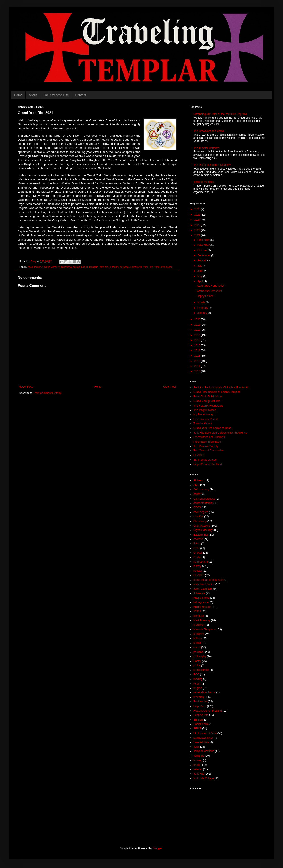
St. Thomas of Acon (205, 460)
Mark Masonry (202, 620)
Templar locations (204, 751)
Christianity (200, 521)
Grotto (197, 557)
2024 (198, 220)
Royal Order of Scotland (208, 464)
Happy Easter (205, 296)
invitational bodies (70, 267)
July (200, 266)
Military (198, 638)
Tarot (196, 747)
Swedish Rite (201, 742)
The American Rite (56, 95)
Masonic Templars (99, 267)
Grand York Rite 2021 (209, 291)
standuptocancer (203, 738)
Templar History (203, 424)
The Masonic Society (206, 446)
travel (197, 765)
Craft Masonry (202, 526)
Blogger (157, 848)
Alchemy (199, 480)
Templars (199, 756)
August (202, 260)
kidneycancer (201, 602)
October (203, 250)
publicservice (201, 670)
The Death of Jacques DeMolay (212, 165)
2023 (198, 225)
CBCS (197, 507)
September (204, 255)
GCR (196, 548)
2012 (198, 361)
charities (198, 517)
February (203, 308)
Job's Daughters (203, 589)
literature (199, 616)
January (203, 313)
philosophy (200, 656)
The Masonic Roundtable (208, 406)
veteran (198, 769)
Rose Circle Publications (208, 397)
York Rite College (163, 267)
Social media (201, 724)
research (199, 697)
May (200, 276)
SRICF (197, 729)
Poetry (197, 661)
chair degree (34, 267)
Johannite (199, 593)
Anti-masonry (201, 490)
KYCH (84, 267)
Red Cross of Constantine (209, 451)
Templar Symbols (204, 182)
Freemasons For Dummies (209, 437)
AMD (196, 485)
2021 (198, 235)
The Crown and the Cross (209, 131)
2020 (198, 320)
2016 (198, 340)
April (200, 281)
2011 (198, 366)
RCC (196, 675)
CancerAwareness (204, 499)
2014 (198, 351)
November (204, 245)
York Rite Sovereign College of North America (220, 433)
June (201, 271)
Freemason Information (207, 442)
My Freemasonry (203, 415)
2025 (198, 215)
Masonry (114, 267)
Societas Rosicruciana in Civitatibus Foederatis (221, 388)
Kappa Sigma (201, 598)
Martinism (199, 625)
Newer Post (26, 387)
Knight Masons (202, 607)
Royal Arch (136, 267)
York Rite (148, 267)
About (33, 95)
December (204, 240)
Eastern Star (201, 535)
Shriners (198, 720)
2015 (198, 345)
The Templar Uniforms (207, 148)
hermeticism (201, 562)
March (202, 303)
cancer (197, 494)
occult (197, 647)
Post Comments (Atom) (48, 393)
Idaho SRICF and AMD (210, 286)
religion (198, 688)
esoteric (198, 539)
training (198, 760)
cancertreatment (203, 503)
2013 (198, 356)
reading (198, 679)
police (197, 665)
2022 (198, 230)
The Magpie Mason (205, 410)
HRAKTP (199, 455)
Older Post (169, 387)
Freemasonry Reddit (206, 419)
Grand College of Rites (207, 401)
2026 (198, 209)
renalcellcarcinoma (205, 692)
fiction (197, 544)
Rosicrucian (200, 702)
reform (197, 684)
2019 (198, 325)
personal (124, 267)
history (197, 566)
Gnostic (198, 553)
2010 (198, 371)
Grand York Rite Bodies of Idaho (212, 428)
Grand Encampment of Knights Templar (217, 392)
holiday (198, 571)
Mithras (198, 643)
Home (18, 95)
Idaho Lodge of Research (208, 580)
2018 (198, 330)
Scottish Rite (201, 715)
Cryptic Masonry (51, 267)
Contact (80, 95)
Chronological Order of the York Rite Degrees (220, 114)
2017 (198, 335)
